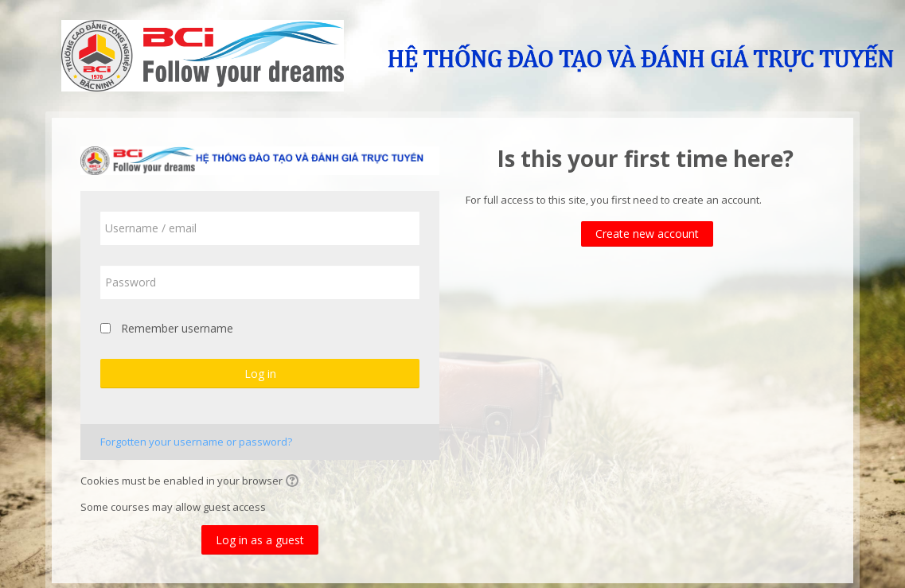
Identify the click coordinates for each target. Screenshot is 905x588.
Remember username (177, 328)
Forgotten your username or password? (196, 442)
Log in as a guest (260, 540)
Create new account (647, 234)
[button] (295, 482)
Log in (260, 374)
